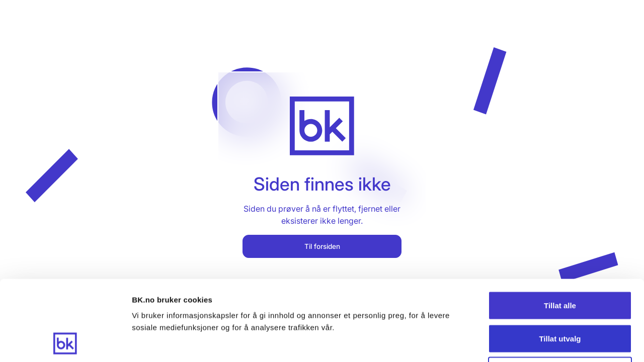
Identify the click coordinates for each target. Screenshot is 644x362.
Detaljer (536, 342)
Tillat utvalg (560, 263)
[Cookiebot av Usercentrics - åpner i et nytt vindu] (65, 342)
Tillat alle (560, 230)
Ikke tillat (560, 296)
